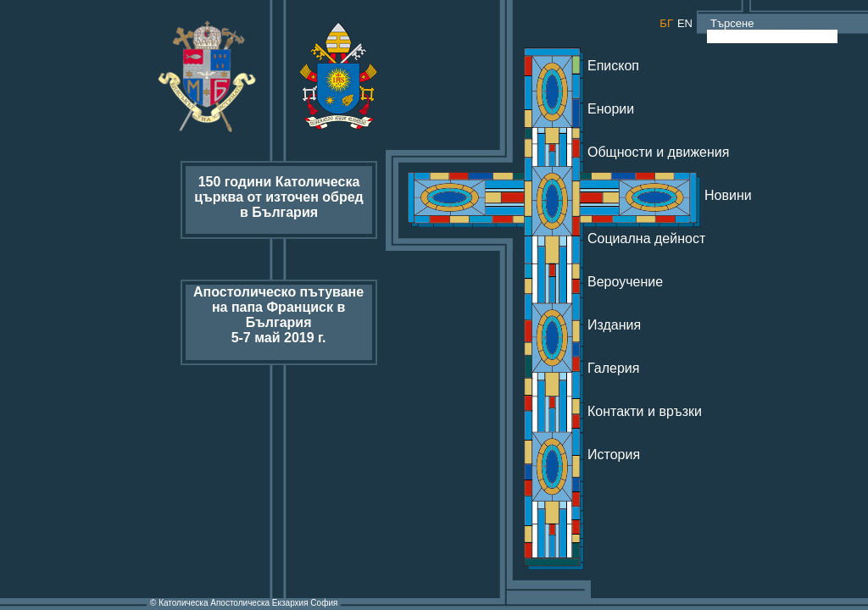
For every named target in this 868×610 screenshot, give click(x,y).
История (614, 455)
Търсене (731, 23)
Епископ (613, 66)
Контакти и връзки (645, 411)
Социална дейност (646, 238)
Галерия (613, 368)
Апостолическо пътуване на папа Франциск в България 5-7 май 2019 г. (278, 315)
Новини (728, 195)
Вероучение (625, 282)
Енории (611, 109)
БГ (666, 23)
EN (685, 23)
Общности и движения (658, 152)
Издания (614, 325)
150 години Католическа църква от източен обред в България (278, 197)
